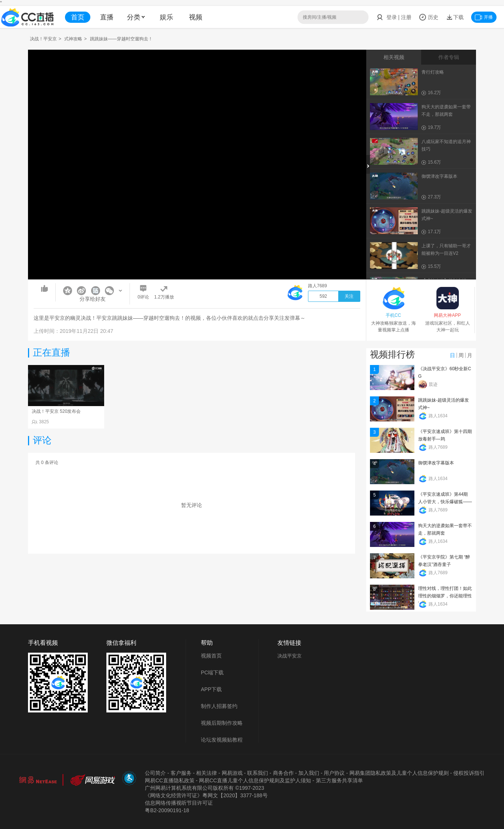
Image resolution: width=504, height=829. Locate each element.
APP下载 (211, 689)
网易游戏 (232, 773)
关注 (349, 296)
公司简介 (155, 773)
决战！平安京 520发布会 (56, 411)
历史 (429, 17)
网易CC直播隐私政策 (169, 780)
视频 (196, 17)
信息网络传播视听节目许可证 (179, 803)
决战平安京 (290, 656)
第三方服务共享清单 (339, 780)
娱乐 (167, 17)
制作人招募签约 (219, 706)
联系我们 (258, 773)
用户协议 (334, 773)
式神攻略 (73, 39)
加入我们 (309, 773)
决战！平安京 (43, 39)
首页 (78, 17)
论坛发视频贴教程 (222, 740)
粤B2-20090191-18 (167, 810)
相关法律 (206, 773)
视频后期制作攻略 (222, 723)
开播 (484, 17)
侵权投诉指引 (469, 773)
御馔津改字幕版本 (436, 463)
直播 (107, 17)
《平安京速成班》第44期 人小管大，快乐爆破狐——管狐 (445, 502)
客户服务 (181, 773)
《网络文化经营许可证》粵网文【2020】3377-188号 (206, 795)
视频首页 (211, 656)
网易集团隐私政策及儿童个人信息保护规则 (399, 773)
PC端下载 (212, 672)
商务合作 (283, 773)
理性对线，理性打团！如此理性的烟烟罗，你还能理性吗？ (445, 596)
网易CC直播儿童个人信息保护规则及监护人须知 (255, 780)
